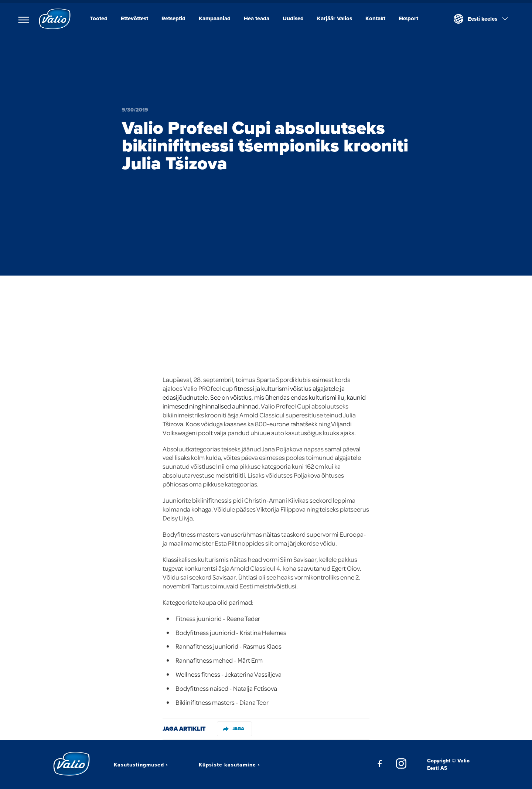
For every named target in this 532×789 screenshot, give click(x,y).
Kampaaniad (215, 18)
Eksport (408, 18)
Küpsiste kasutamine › (229, 765)
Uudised (293, 18)
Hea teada (257, 18)
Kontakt (375, 18)
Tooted (99, 18)
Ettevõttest (134, 18)
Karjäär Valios (335, 18)
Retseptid (173, 18)
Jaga (233, 729)
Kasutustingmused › (141, 765)
